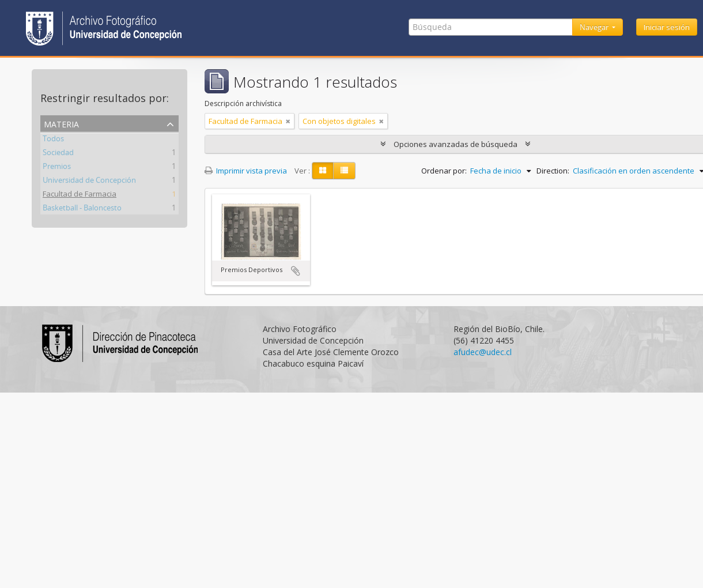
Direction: (553, 171)
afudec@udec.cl (483, 352)
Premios (57, 168)
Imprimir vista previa (246, 171)
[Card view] (323, 171)
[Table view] (344, 171)
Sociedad (58, 154)
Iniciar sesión (667, 27)
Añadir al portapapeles (296, 271)
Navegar (595, 27)
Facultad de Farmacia (80, 195)
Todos (53, 140)
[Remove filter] (288, 121)
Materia (61, 123)
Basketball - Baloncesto (82, 209)
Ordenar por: (444, 171)
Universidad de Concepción (89, 182)
